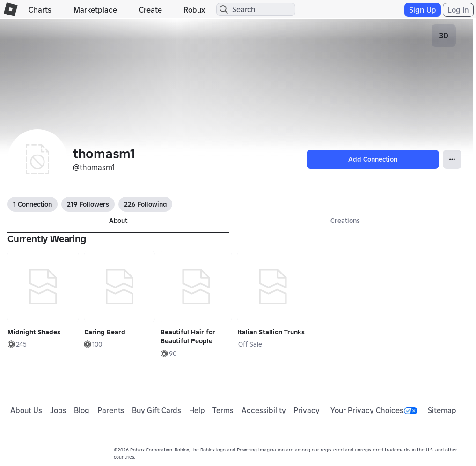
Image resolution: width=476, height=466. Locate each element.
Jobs (58, 410)
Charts (40, 10)
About (118, 221)
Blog (82, 410)
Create (150, 10)
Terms (223, 410)
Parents (111, 410)
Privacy (307, 410)
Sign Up (423, 10)
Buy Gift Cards (157, 410)
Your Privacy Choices (374, 410)
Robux (194, 10)
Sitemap (442, 410)
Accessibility (264, 410)
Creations (345, 221)
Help (197, 410)
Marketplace (95, 10)
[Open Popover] (452, 159)
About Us (26, 410)
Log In (458, 10)
